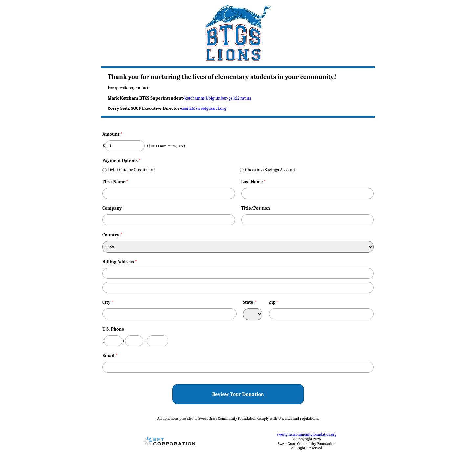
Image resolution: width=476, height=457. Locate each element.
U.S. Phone (113, 329)
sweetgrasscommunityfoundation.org (306, 434)
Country (111, 235)
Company (112, 208)
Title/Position (256, 208)
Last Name (254, 182)
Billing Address (120, 262)
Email (110, 356)
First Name (115, 182)
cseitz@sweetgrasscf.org (204, 108)
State (250, 302)
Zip (274, 302)
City (108, 302)
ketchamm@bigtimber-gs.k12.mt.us (218, 98)
